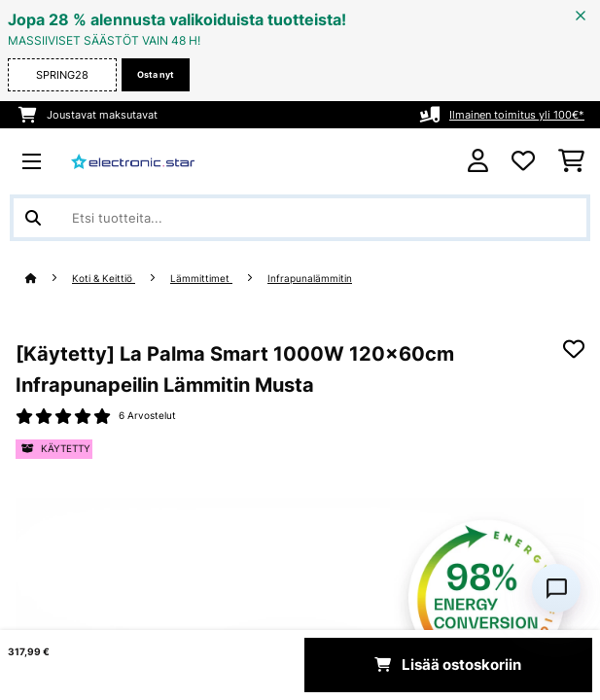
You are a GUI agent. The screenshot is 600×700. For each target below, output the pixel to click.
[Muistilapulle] (574, 349)
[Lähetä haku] (33, 218)
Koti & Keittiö (104, 279)
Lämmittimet (201, 279)
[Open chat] (556, 588)
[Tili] (478, 161)
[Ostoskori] (571, 161)
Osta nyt (156, 74)
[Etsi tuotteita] (300, 218)
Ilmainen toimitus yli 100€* (517, 115)
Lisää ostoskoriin (448, 665)
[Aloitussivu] (49, 279)
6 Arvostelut (147, 416)
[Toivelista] (523, 161)
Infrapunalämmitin (310, 279)
